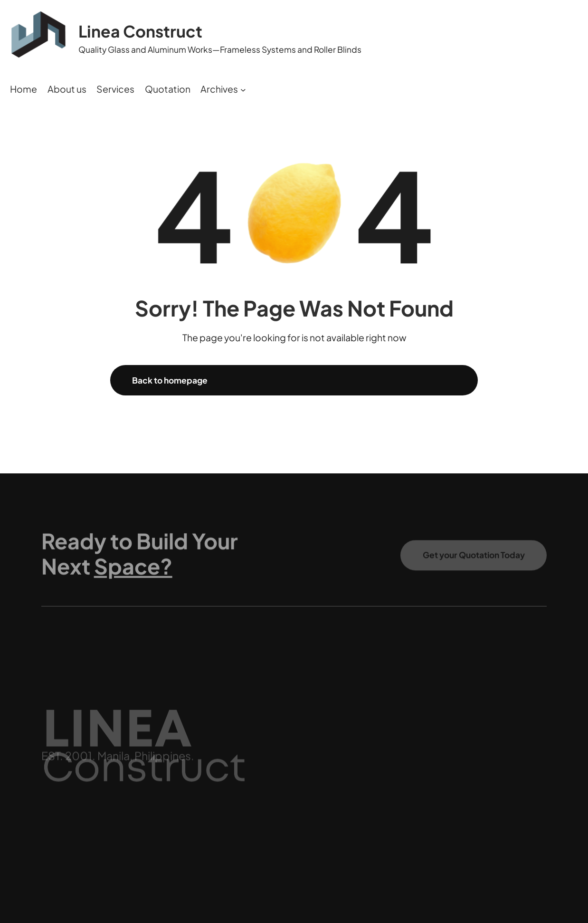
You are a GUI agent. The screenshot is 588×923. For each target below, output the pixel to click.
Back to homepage (170, 380)
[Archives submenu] (243, 89)
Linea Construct (140, 31)
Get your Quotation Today (474, 559)
